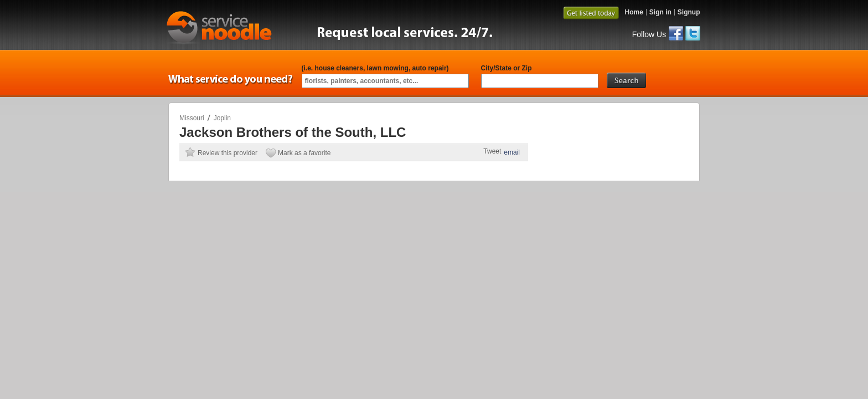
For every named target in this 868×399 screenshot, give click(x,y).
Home (634, 12)
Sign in (660, 12)
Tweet (492, 151)
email (512, 152)
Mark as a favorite (304, 153)
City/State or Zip (507, 68)
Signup (689, 12)
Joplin (222, 118)
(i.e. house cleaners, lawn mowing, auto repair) (375, 68)
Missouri (192, 118)
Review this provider (228, 153)
